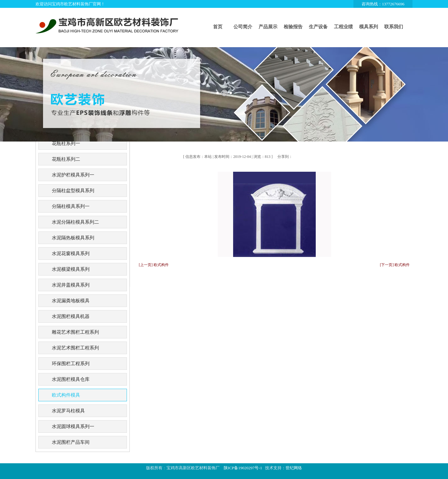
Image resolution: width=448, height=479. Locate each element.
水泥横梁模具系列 (71, 269)
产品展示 (268, 27)
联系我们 (394, 27)
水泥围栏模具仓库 (71, 379)
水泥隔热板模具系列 (73, 238)
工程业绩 (343, 27)
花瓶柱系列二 (66, 159)
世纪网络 (294, 468)
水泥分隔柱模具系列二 (75, 222)
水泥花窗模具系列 (71, 253)
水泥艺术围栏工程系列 (75, 348)
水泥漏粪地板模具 (71, 301)
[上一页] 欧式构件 (154, 265)
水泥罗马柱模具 (68, 411)
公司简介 (243, 27)
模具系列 (369, 27)
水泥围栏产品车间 (71, 442)
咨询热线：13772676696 (383, 4)
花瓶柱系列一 (66, 143)
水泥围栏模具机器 (71, 316)
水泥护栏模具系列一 (73, 175)
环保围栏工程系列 (71, 364)
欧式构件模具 (66, 395)
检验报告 (293, 27)
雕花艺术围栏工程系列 (75, 332)
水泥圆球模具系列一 (73, 426)
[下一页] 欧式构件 (395, 265)
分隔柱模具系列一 (71, 206)
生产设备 (318, 27)
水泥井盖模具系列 (71, 285)
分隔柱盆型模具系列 (73, 191)
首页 (218, 27)
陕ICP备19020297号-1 (243, 468)
